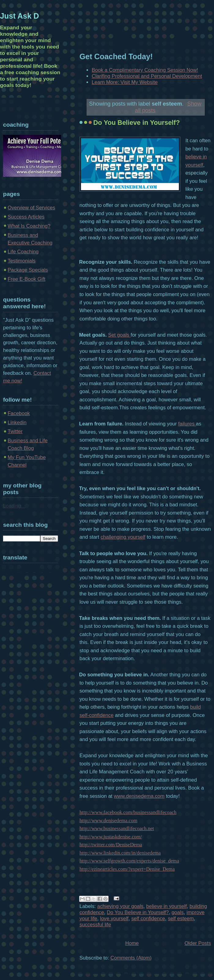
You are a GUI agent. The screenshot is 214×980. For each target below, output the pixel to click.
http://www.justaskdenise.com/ (111, 837)
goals (178, 912)
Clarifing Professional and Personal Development (147, 76)
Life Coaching (23, 252)
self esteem (181, 919)
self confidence (148, 919)
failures (187, 424)
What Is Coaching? (29, 226)
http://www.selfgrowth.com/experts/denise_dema (129, 861)
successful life (95, 925)
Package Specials (28, 270)
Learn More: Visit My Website (125, 82)
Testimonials (22, 261)
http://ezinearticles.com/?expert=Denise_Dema (127, 869)
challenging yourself (123, 537)
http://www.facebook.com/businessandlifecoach (128, 812)
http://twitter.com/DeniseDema (111, 845)
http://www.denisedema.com (108, 821)
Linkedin (17, 423)
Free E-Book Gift (26, 279)
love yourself (114, 919)
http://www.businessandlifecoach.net (117, 828)
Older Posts (198, 943)
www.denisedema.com (139, 796)
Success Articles (26, 217)
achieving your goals (120, 906)
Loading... (14, 506)
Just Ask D (20, 16)
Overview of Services (31, 208)
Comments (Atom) (131, 958)
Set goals (120, 335)
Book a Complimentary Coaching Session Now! (145, 70)
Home (132, 943)
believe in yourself (166, 906)
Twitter (15, 431)
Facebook (19, 413)
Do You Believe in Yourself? (137, 123)
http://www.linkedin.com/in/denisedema (120, 853)
